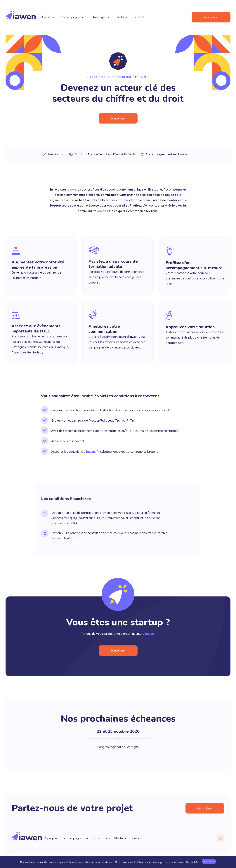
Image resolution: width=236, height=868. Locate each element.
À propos (48, 17)
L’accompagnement (73, 17)
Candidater (211, 17)
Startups (121, 17)
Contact (139, 17)
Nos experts (101, 17)
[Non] (231, 862)
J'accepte (209, 861)
